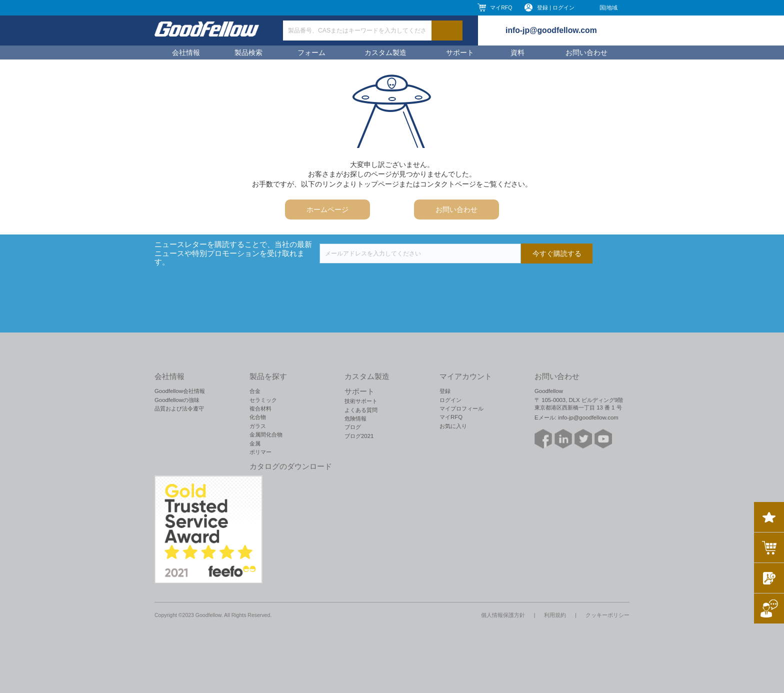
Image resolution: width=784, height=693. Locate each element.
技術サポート (361, 401)
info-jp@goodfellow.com (551, 30)
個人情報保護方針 (503, 615)
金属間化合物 (266, 434)
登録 (445, 391)
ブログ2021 (359, 436)
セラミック (263, 400)
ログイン (450, 400)
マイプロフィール (461, 408)
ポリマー (260, 452)
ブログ (353, 427)
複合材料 (260, 408)
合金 (255, 391)
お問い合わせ (586, 52)
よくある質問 (361, 410)
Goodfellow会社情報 (180, 391)
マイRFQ (501, 7)
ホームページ (327, 209)
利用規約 (555, 615)
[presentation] (395, 283)
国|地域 (608, 7)
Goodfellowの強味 (177, 400)
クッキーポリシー (607, 615)
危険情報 (355, 418)
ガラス (258, 426)
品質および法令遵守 (179, 408)
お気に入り (453, 426)
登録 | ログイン (556, 7)
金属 (255, 443)
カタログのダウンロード (291, 466)
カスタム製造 (385, 52)
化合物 (258, 417)
